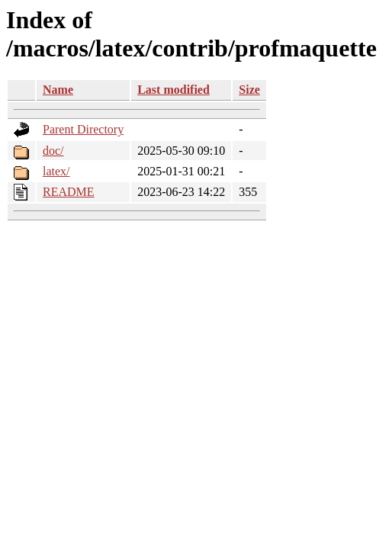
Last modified (174, 90)
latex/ (56, 171)
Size (249, 90)
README (69, 192)
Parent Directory (83, 129)
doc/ (53, 151)
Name (58, 90)
